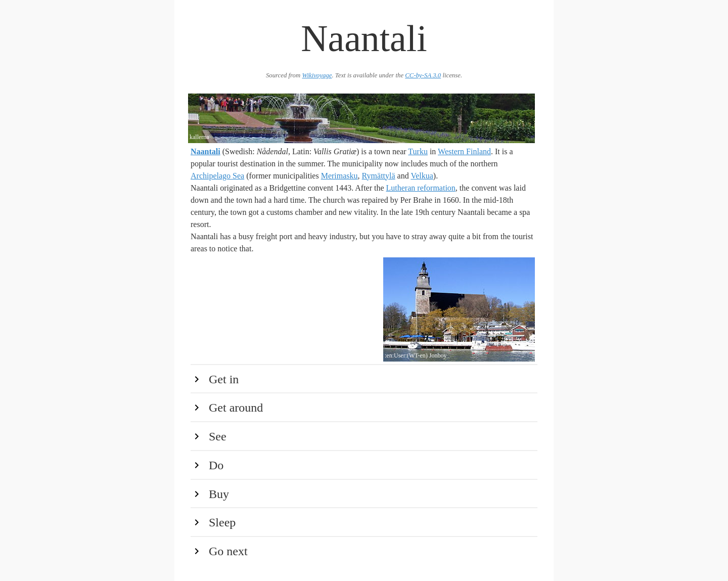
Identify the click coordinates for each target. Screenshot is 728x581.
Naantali (206, 151)
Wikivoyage (317, 75)
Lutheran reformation (421, 188)
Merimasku (339, 176)
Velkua (422, 176)
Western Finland (464, 151)
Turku (418, 151)
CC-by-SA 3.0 (423, 75)
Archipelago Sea (217, 176)
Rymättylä (379, 176)
